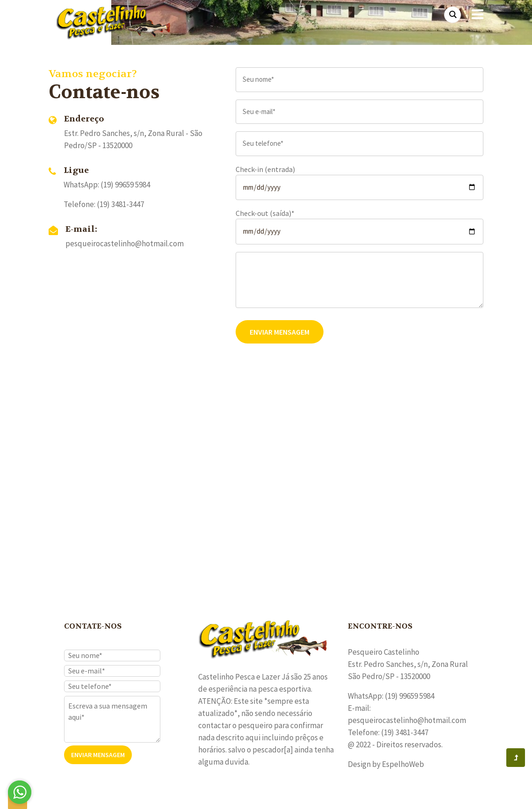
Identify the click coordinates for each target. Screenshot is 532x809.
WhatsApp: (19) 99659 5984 (107, 185)
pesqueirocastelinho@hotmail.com (125, 243)
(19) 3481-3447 (120, 204)
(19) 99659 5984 (410, 696)
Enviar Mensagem (280, 332)
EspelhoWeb (403, 764)
